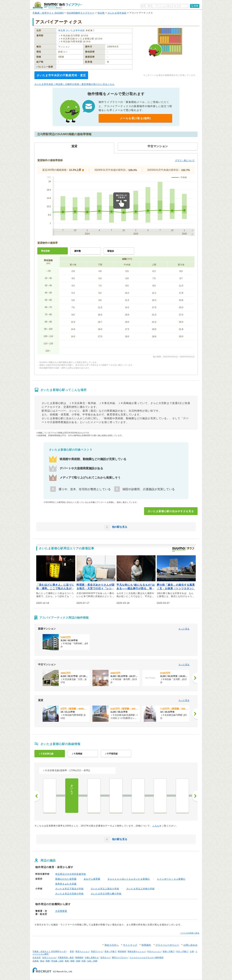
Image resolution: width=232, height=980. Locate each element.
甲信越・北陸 (57, 961)
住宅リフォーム (49, 957)
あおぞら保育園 (92, 879)
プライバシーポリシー (167, 945)
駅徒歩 (111, 251)
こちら (156, 826)
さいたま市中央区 (117, 13)
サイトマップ (130, 945)
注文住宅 (37, 957)
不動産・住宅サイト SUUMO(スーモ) (50, 951)
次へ (195, 796)
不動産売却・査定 (66, 957)
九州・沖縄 (92, 961)
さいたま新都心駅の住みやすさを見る (171, 511)
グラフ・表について (185, 160)
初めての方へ (112, 945)
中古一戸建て (182, 951)
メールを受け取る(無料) (135, 118)
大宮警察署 (61, 911)
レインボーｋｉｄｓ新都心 (171, 879)
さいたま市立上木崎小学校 (140, 889)
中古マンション (154, 951)
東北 (42, 961)
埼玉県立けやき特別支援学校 (71, 874)
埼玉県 (101, 13)
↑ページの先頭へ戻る (190, 933)
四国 (78, 961)
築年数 (78, 251)
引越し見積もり (92, 957)
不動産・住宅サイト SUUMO (48, 13)
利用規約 (146, 945)
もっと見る (184, 629)
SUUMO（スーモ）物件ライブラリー (57, 5)
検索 (196, 6)
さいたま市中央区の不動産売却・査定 (61, 75)
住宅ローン (105, 957)
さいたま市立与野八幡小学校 (106, 894)
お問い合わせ (190, 945)
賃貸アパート (97, 951)
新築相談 (79, 957)
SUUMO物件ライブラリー (81, 13)
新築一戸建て (169, 951)
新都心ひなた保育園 (66, 879)
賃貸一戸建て (111, 951)
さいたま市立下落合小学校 (69, 889)
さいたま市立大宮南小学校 (69, 894)
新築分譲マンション (137, 951)
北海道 (36, 961)
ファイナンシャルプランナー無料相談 (146, 957)
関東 (48, 961)
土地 (192, 951)
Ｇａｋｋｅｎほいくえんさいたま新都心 (129, 879)
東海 (67, 961)
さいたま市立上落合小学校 (105, 889)
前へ (37, 796)
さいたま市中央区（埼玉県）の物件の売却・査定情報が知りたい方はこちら (74, 84)
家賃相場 (122, 951)
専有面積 (45, 251)
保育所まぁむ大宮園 (66, 884)
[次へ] (195, 678)
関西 (72, 961)
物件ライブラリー (120, 957)
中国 (84, 961)
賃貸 (72, 951)
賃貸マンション (82, 951)
